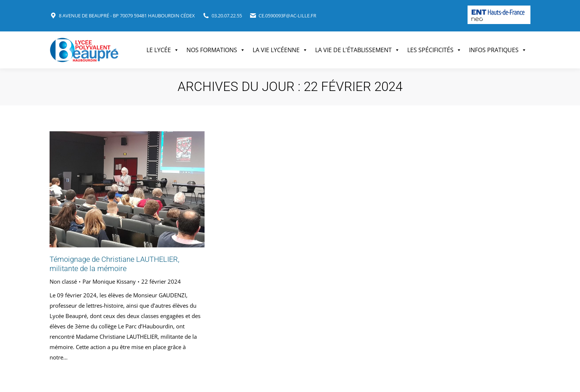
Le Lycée (163, 50)
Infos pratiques (498, 50)
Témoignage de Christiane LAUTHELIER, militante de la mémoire (114, 264)
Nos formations (216, 50)
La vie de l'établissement (358, 50)
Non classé (63, 281)
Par (109, 281)
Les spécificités (434, 50)
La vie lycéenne (280, 50)
